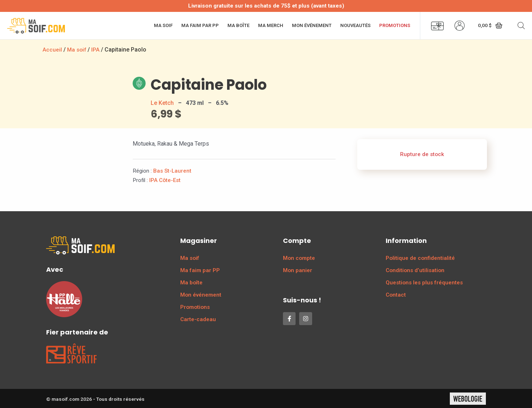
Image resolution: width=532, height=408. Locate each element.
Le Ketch (162, 103)
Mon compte (299, 258)
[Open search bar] (521, 26)
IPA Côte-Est (165, 180)
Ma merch (271, 25)
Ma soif (163, 25)
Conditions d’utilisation (415, 270)
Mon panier (298, 270)
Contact (396, 294)
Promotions (395, 25)
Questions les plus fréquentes (424, 282)
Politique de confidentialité (420, 258)
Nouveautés (355, 25)
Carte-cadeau (198, 319)
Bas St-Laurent (172, 170)
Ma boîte (238, 25)
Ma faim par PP (200, 25)
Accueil (52, 50)
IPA (97, 50)
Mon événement (312, 25)
